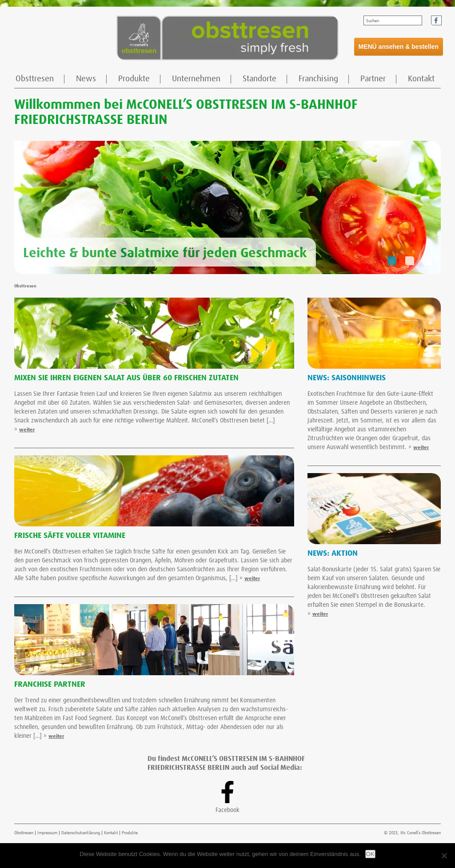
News (86, 79)
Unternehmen (196, 79)
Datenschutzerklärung (81, 833)
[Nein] (444, 856)
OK (370, 854)
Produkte (134, 79)
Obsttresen (35, 79)
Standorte (259, 79)
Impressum (47, 833)
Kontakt (421, 79)
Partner (373, 79)
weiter (27, 430)
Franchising (318, 79)
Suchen (373, 21)
